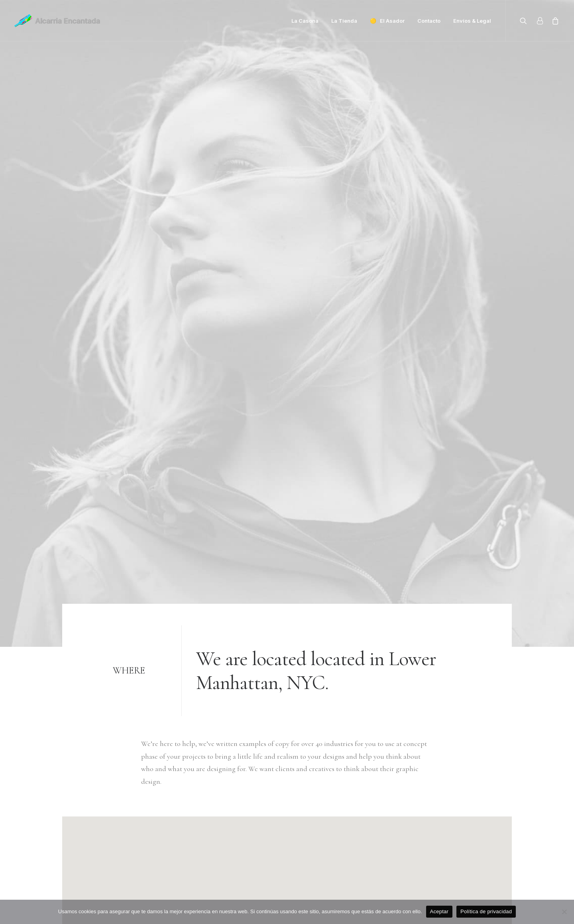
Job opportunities (248, 835)
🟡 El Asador (387, 21)
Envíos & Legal (472, 21)
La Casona (305, 21)
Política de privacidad (486, 911)
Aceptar (439, 911)
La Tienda (344, 21)
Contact (233, 860)
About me (237, 822)
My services (238, 810)
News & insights (245, 848)
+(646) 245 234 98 (86, 810)
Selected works (243, 797)
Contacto (429, 21)
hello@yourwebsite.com (97, 797)
